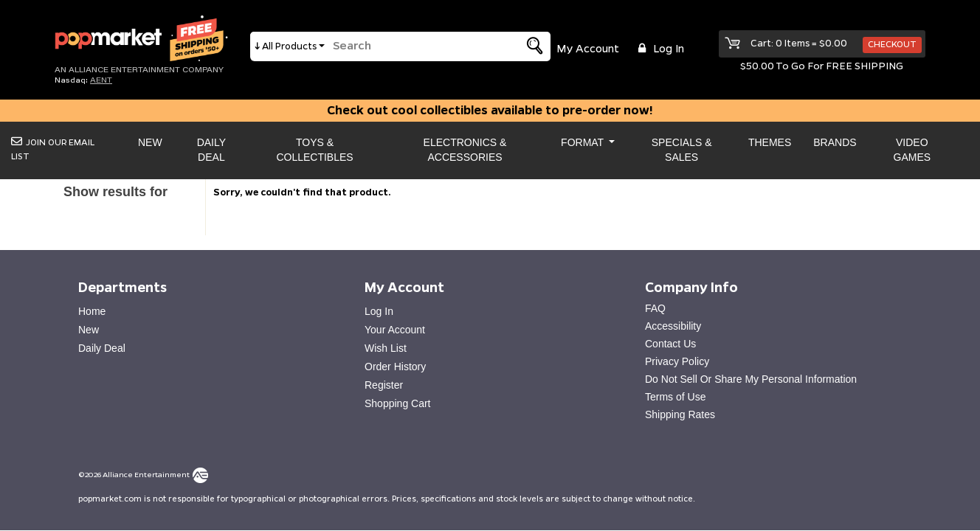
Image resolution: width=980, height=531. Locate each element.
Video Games (912, 150)
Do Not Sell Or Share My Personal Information (751, 379)
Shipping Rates (680, 414)
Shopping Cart (398, 403)
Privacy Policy (677, 361)
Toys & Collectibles (314, 150)
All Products (289, 46)
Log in (659, 49)
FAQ (655, 308)
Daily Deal (211, 150)
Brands (835, 142)
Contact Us (670, 344)
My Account (588, 49)
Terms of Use (675, 397)
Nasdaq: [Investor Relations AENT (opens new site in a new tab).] (83, 80)
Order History (395, 367)
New (150, 142)
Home (92, 311)
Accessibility (673, 326)
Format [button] (584, 142)
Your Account (395, 330)
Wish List (386, 348)
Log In (379, 311)
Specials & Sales (682, 150)
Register (384, 385)
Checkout (892, 45)
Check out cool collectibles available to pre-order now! (490, 111)
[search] (415, 46)
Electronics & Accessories (465, 150)
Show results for (115, 192)
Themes (770, 142)
